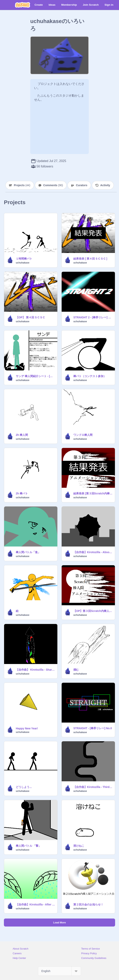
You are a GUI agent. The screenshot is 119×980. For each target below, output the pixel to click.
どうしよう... (24, 787)
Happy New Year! (27, 728)
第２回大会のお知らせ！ (88, 904)
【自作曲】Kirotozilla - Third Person (93, 787)
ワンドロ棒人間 (83, 435)
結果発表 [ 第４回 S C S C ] (90, 259)
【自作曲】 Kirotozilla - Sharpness (35, 670)
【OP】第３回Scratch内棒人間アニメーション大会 (93, 611)
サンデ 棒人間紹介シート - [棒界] (35, 376)
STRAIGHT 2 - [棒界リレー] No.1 (93, 317)
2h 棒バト (22, 493)
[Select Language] (59, 971)
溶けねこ (79, 846)
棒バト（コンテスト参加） (90, 376)
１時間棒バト (24, 259)
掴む (76, 670)
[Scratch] (23, 5)
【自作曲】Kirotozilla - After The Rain (35, 904)
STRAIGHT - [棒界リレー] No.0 (93, 728)
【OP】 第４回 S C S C (30, 317)
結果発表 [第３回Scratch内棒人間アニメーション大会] (93, 493)
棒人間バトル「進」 (28, 552)
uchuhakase (23, 263)
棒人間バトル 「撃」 (28, 846)
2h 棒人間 (22, 435)
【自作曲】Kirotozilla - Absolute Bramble (93, 552)
